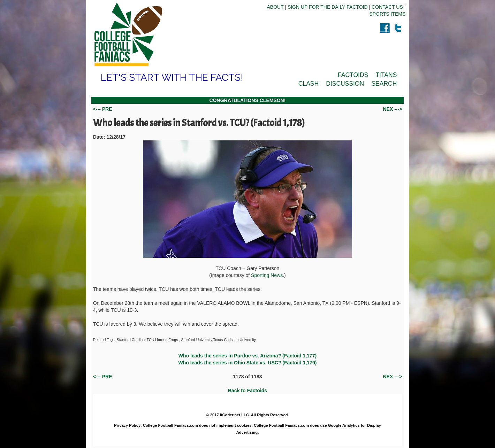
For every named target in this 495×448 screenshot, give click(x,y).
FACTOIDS (353, 75)
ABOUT (275, 7)
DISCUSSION (345, 84)
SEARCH (384, 84)
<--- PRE (103, 109)
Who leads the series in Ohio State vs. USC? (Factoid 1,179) (248, 363)
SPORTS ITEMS (387, 14)
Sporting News (267, 275)
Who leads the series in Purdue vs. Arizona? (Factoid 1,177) (247, 356)
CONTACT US (387, 7)
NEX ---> (392, 109)
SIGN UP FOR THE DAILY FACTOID (328, 7)
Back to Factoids (247, 391)
